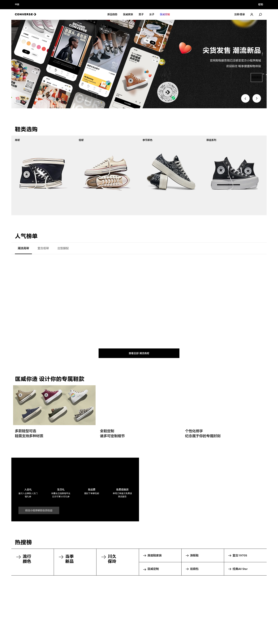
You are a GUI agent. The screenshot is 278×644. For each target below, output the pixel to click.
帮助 (261, 5)
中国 (17, 5)
